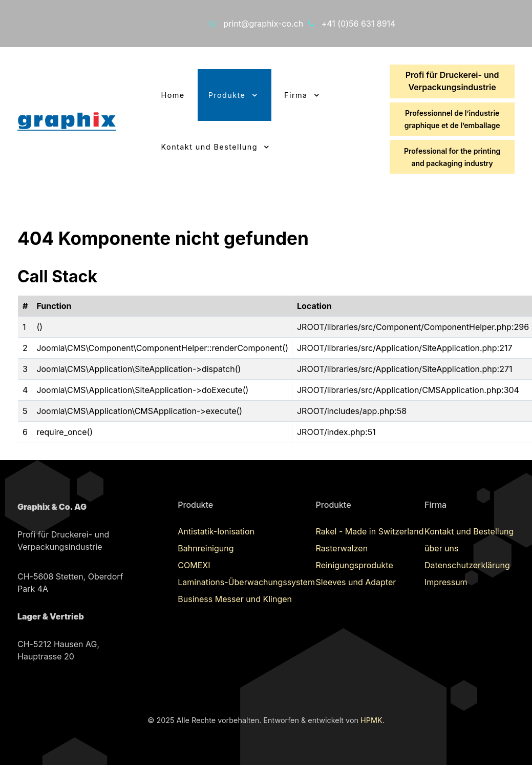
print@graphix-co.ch (264, 24)
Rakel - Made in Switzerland (370, 531)
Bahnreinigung (206, 548)
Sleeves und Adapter (356, 582)
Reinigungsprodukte (355, 565)
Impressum (446, 582)
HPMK (371, 720)
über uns (441, 548)
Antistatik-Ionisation (216, 531)
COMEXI (194, 565)
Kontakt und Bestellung (469, 531)
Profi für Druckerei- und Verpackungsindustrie (452, 81)
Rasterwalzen (342, 548)
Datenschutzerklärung (467, 565)
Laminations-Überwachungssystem (246, 582)
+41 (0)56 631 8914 (359, 24)
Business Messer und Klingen (235, 599)
